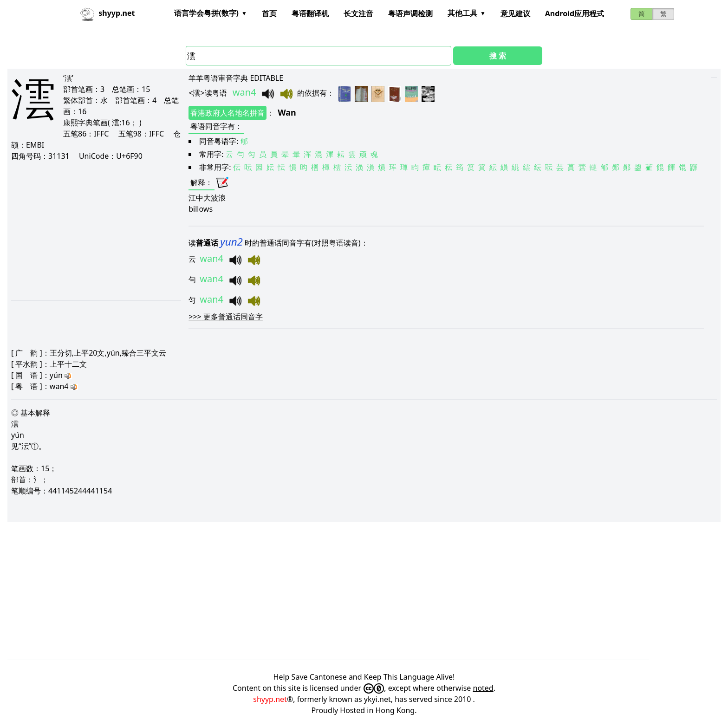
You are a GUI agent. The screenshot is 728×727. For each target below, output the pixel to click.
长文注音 (358, 13)
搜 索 (498, 56)
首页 (269, 13)
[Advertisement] (94, 230)
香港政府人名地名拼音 (227, 113)
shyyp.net (270, 699)
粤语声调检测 (410, 13)
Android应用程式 (575, 13)
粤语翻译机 (310, 13)
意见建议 (515, 13)
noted (483, 688)
